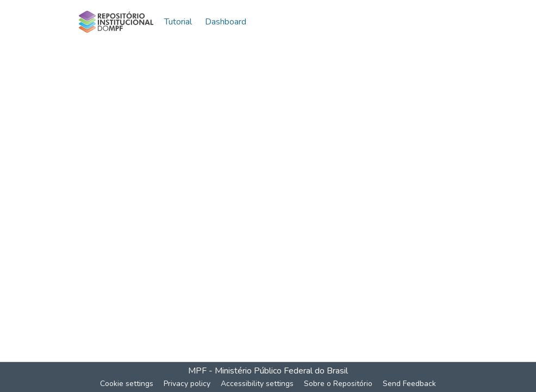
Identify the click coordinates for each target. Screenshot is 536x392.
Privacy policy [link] (187, 384)
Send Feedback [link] (409, 384)
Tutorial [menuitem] (178, 22)
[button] (116, 22)
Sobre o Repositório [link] (338, 384)
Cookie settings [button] (127, 384)
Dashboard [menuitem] (226, 22)
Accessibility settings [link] (257, 384)
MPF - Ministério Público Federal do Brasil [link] (268, 371)
